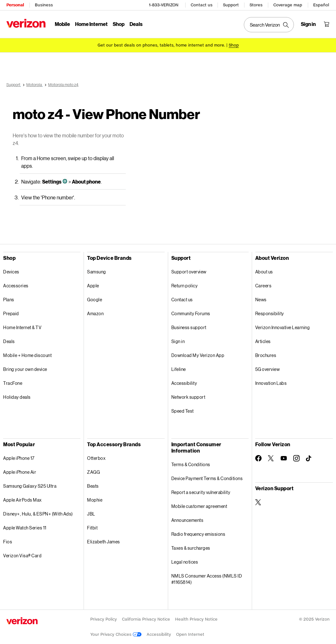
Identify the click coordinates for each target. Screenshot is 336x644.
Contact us (202, 5)
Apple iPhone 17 (19, 458)
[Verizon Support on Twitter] (258, 502)
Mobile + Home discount (27, 355)
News (261, 300)
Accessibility (184, 383)
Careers (263, 286)
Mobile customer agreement (199, 506)
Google (95, 300)
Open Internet (190, 634)
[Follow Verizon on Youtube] (284, 458)
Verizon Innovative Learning (283, 327)
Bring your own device (25, 369)
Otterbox (96, 458)
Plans (9, 300)
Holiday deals (17, 397)
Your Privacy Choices (116, 634)
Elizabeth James (104, 542)
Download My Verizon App (198, 355)
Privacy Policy (104, 619)
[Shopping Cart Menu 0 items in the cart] (326, 24)
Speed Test (183, 411)
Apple (93, 286)
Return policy (185, 286)
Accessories (16, 286)
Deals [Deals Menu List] (136, 24)
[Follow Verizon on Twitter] (271, 458)
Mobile (62, 24)
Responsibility (270, 313)
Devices (11, 272)
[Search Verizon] (269, 25)
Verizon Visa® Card (22, 556)
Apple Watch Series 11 (25, 528)
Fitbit (92, 528)
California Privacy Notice (146, 619)
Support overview (189, 272)
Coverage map (288, 5)
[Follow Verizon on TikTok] (309, 459)
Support (231, 5)
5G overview (268, 369)
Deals (9, 341)
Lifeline (179, 369)
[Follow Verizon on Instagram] (296, 458)
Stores (256, 5)
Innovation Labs (271, 383)
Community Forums (191, 313)
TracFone (13, 383)
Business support (189, 327)
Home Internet (91, 24)
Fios (8, 542)
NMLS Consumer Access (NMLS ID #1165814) (207, 579)
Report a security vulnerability (201, 492)
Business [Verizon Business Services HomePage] (44, 5)
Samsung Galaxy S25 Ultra (30, 486)
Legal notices (185, 562)
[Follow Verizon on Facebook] (258, 458)
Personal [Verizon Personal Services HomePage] (15, 5)
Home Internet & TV (22, 327)
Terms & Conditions (191, 464)
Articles (263, 341)
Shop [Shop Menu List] (119, 24)
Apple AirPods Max (22, 500)
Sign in (178, 341)
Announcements (187, 520)
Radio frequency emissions (198, 534)
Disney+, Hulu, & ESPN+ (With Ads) (38, 514)
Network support (188, 397)
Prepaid (11, 313)
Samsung (97, 272)
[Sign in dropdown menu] (308, 24)
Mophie (95, 500)
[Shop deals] (234, 45)
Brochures (266, 355)
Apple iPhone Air (20, 472)
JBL (91, 514)
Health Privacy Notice (196, 619)
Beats (93, 486)
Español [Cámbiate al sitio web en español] (321, 5)
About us (264, 272)
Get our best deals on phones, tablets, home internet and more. (161, 45)
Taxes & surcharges (191, 548)
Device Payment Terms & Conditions (207, 478)
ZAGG (93, 472)
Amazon (95, 313)
